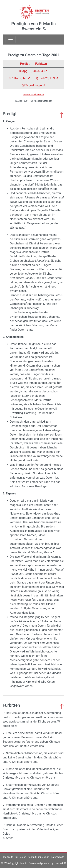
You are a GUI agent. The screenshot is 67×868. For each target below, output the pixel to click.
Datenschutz (57, 857)
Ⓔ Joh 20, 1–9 (46, 78)
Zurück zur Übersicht (34, 95)
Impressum (43, 857)
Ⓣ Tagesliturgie (32, 85)
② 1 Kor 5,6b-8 (18, 78)
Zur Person (20, 857)
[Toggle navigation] (11, 40)
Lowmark (59, 863)
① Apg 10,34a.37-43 (32, 71)
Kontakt (32, 857)
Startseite (8, 857)
